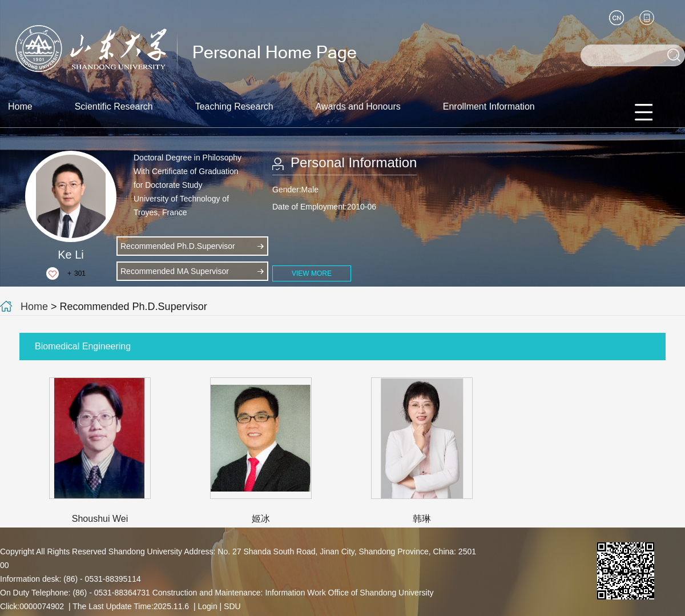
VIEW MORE (312, 273)
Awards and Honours (358, 106)
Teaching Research (234, 106)
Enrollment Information (489, 106)
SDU (232, 606)
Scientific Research (114, 106)
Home (20, 106)
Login (207, 606)
